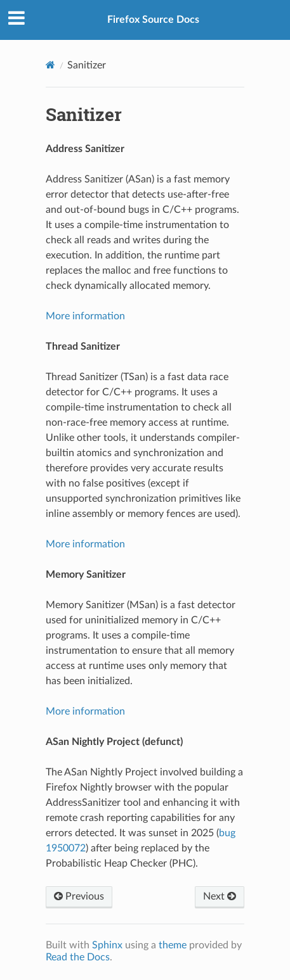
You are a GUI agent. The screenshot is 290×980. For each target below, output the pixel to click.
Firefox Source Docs (153, 20)
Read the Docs (78, 957)
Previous (79, 896)
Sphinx (107, 945)
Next (220, 896)
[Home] (50, 65)
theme (173, 945)
